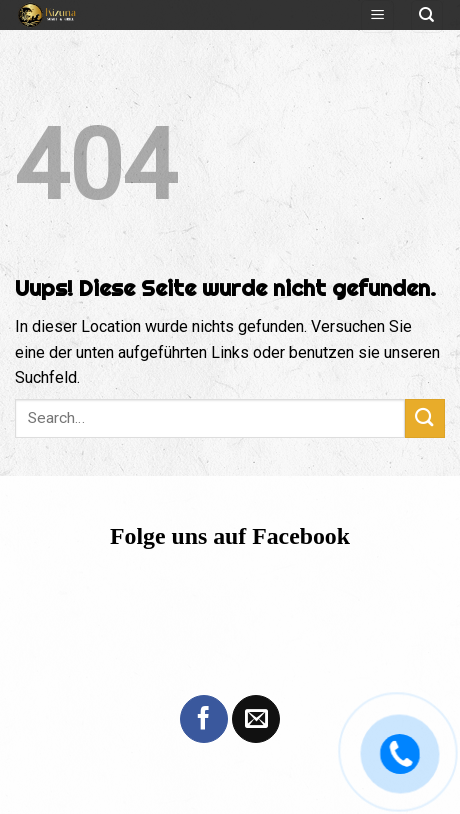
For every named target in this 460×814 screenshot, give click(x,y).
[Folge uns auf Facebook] (204, 719)
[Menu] (377, 16)
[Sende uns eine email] (256, 719)
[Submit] (425, 418)
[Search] (427, 16)
